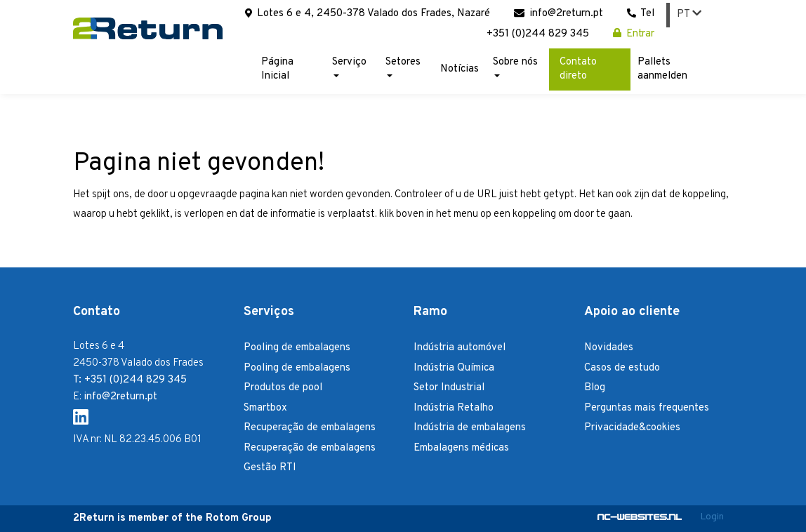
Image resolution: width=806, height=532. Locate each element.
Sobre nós (515, 66)
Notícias (460, 69)
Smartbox (265, 408)
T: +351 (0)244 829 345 (130, 380)
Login (712, 517)
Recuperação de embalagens (310, 428)
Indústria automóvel (460, 348)
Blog (595, 388)
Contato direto (578, 69)
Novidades (609, 348)
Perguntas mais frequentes (647, 408)
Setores (403, 66)
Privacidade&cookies (632, 428)
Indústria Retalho (454, 408)
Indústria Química (454, 368)
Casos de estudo (622, 368)
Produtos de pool (283, 388)
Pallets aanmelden (662, 69)
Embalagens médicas (461, 448)
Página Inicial (277, 69)
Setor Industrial (449, 388)
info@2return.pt (559, 14)
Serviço (349, 66)
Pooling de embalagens (297, 348)
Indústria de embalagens (470, 428)
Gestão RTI (270, 468)
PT (689, 14)
